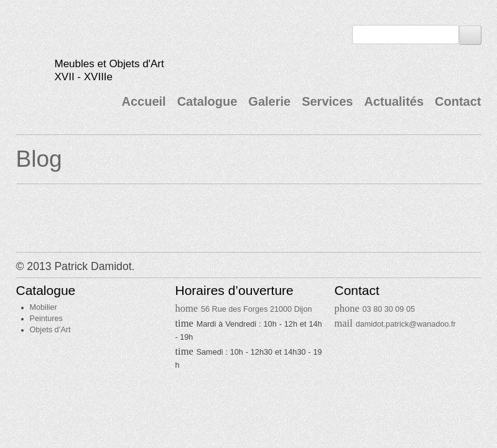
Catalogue (207, 101)
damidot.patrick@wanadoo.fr (406, 324)
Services (327, 101)
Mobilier (44, 307)
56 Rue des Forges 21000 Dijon (257, 309)
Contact (458, 101)
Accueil (143, 101)
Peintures (46, 319)
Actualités (394, 101)
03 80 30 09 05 (389, 309)
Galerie (269, 101)
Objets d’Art (50, 330)
